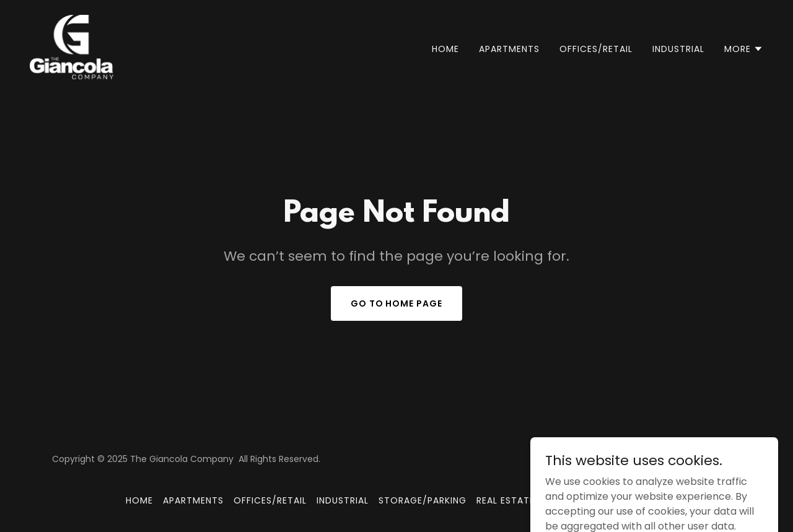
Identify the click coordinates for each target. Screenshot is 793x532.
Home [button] (139, 500)
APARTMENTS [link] (509, 49)
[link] (72, 46)
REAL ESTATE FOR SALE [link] (528, 500)
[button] (744, 49)
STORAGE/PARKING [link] (423, 500)
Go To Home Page (397, 303)
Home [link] (445, 49)
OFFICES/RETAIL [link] (596, 49)
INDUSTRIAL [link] (678, 49)
